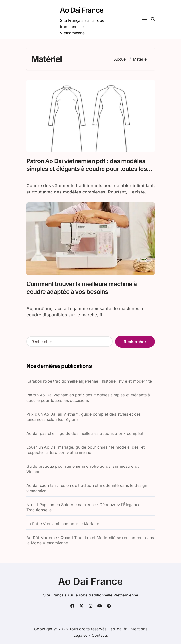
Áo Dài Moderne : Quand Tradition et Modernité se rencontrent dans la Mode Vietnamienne (90, 540)
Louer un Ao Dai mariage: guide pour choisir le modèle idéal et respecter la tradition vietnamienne (86, 450)
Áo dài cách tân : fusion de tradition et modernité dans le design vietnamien (87, 488)
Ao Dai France (82, 10)
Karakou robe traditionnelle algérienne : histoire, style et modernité (89, 381)
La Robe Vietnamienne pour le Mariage (63, 524)
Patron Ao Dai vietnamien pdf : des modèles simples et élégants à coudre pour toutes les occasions (87, 169)
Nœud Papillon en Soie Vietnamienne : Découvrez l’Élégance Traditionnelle (83, 507)
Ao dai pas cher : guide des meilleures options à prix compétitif (86, 433)
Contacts (100, 635)
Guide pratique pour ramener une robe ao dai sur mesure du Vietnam (83, 469)
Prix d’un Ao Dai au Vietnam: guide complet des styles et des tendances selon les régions (84, 417)
